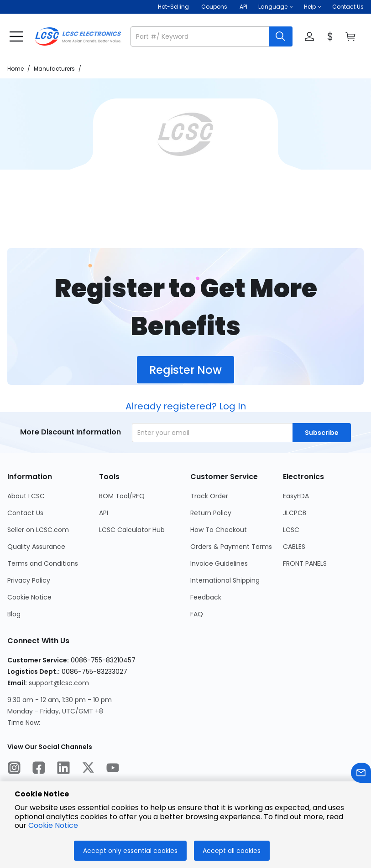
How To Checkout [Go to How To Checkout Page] (219, 530)
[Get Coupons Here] (214, 7)
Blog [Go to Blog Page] (14, 614)
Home (16, 69)
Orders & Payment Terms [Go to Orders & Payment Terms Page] (231, 547)
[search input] (201, 36)
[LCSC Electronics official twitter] (88, 769)
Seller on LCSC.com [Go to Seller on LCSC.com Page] (38, 530)
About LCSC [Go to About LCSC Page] (26, 496)
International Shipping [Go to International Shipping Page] (225, 580)
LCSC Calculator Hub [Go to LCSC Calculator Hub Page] (132, 530)
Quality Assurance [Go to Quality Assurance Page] (36, 547)
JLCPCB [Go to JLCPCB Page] (295, 513)
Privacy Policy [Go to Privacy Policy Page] (29, 580)
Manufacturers (54, 69)
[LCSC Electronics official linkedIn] (63, 769)
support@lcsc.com (59, 683)
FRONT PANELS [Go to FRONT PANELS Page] (305, 563)
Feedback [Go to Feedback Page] (206, 597)
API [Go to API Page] (104, 513)
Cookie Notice (53, 825)
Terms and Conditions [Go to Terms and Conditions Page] (43, 563)
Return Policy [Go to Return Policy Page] (211, 513)
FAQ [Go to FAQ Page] (197, 614)
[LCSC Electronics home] (78, 36)
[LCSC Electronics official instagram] (14, 769)
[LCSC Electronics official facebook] (39, 769)
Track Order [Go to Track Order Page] (209, 496)
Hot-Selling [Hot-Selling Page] (174, 7)
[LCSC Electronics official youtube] (113, 769)
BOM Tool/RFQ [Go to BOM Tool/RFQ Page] (122, 496)
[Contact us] (361, 774)
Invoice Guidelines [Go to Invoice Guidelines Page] (219, 563)
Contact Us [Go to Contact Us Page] (25, 513)
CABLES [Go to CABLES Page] (294, 547)
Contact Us (348, 7)
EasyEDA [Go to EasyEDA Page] (296, 496)
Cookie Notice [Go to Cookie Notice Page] (29, 597)
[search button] (281, 36)
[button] (276, 7)
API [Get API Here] (243, 7)
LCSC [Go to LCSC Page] (291, 530)
